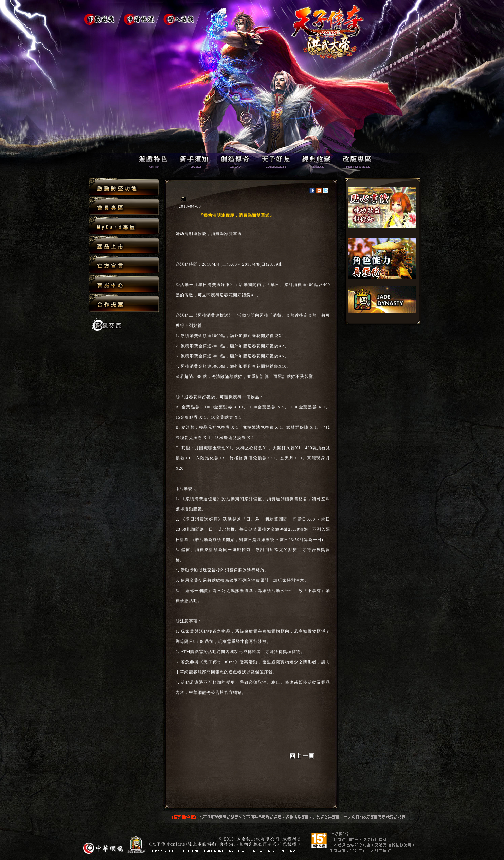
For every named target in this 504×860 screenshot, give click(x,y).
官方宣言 (124, 265)
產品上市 (124, 245)
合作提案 (124, 303)
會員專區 (124, 206)
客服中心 (124, 284)
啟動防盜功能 (124, 187)
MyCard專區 (124, 226)
